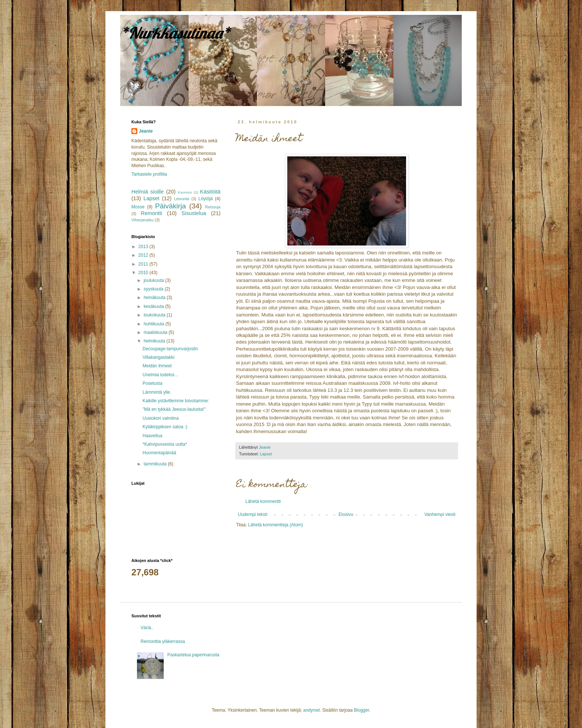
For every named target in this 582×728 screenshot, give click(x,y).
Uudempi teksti (253, 514)
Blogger (362, 710)
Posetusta (152, 383)
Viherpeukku (143, 220)
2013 (144, 247)
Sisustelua (194, 213)
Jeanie (146, 131)
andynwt (312, 710)
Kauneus (185, 192)
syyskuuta (154, 289)
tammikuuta (156, 464)
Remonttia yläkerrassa (163, 641)
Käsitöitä (210, 192)
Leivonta (182, 199)
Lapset (266, 454)
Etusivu (346, 514)
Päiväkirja (171, 206)
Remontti (151, 213)
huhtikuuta (155, 324)
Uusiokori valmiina (161, 418)
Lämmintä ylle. (157, 392)
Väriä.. (147, 628)
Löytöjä (206, 199)
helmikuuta (155, 341)
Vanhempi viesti (440, 514)
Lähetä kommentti (263, 501)
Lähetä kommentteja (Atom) (275, 525)
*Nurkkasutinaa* (175, 33)
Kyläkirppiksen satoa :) (165, 427)
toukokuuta (155, 315)
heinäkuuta (155, 298)
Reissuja (213, 207)
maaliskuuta (156, 332)
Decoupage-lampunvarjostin (170, 349)
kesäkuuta (154, 306)
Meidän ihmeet (157, 366)
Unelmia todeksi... (160, 375)
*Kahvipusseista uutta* (165, 444)
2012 (144, 255)
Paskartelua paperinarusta (193, 655)
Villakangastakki (158, 357)
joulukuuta (154, 280)
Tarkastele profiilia (149, 174)
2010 (144, 273)
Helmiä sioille (148, 192)
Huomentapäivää (159, 453)
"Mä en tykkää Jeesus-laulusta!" (174, 409)
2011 (144, 264)
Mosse (138, 207)
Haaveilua (152, 436)
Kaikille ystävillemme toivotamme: (176, 401)
